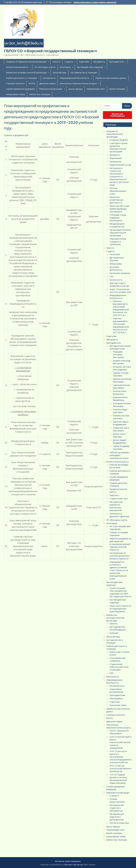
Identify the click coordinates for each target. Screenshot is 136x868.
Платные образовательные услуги (118, 191)
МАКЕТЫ (114, 624)
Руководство (115, 162)
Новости (57, 62)
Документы (115, 155)
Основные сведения (119, 140)
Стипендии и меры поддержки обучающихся (118, 218)
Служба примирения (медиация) (20, 89)
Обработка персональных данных (111, 78)
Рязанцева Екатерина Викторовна (118, 355)
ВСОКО (32, 83)
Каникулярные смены (16, 94)
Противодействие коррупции (90, 67)
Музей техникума (117, 89)
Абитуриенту (99, 62)
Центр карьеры (75, 89)
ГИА (111, 276)
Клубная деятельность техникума (21, 78)
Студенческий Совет (119, 499)
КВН (111, 673)
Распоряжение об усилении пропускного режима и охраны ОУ (120, 556)
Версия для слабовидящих (118, 115)
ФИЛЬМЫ (114, 633)
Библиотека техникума (40, 94)
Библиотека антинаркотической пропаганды (26, 73)
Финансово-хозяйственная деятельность (116, 200)
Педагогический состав (120, 165)
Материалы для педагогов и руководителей (117, 817)
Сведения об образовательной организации (26, 62)
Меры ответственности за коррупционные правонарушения (120, 609)
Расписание (115, 254)
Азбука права (116, 264)
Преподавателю (116, 62)
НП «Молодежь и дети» (45, 67)
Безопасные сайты (118, 705)
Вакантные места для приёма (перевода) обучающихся (119, 209)
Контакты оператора (119, 823)
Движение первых (47, 83)
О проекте (114, 796)
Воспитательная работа (17, 67)
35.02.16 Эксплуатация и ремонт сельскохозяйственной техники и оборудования (120, 742)
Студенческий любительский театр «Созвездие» (119, 667)
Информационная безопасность (75, 78)
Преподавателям (117, 695)
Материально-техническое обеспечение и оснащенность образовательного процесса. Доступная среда (119, 177)
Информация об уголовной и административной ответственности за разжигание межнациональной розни (119, 570)
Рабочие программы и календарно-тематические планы (120, 455)
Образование (116, 158)
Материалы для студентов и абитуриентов (117, 808)
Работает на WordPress (51, 865)
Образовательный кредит (51, 89)
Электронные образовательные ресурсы (78, 83)
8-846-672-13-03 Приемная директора (24, 2)
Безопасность (49, 78)
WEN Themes (89, 865)
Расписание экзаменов (120, 273)
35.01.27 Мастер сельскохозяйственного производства (120, 768)
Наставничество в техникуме (84, 73)
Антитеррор (65, 67)
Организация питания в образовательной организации (120, 233)
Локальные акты (117, 686)
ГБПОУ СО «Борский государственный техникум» (51, 51)
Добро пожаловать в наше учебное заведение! (95, 2)
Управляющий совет (96, 89)
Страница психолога (15, 83)
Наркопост (114, 495)
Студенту (69, 62)
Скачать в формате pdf (16, 135)
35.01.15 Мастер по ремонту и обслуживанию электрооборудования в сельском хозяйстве (121, 757)
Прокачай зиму (59, 73)
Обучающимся (116, 699)
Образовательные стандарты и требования (118, 242)
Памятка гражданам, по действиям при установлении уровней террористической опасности (120, 544)
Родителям (84, 62)
